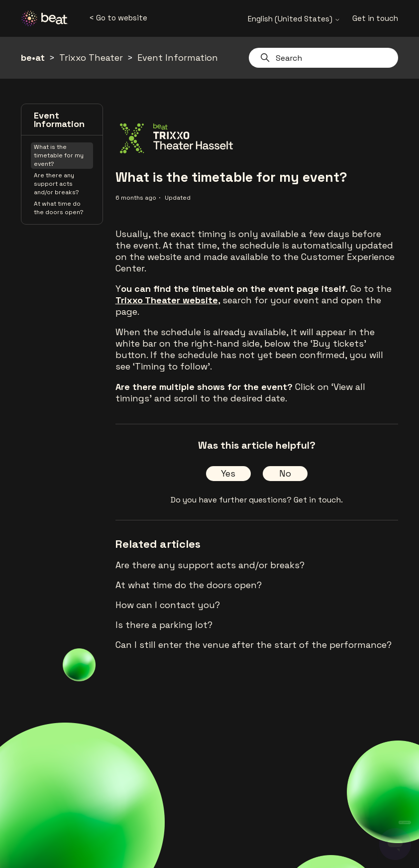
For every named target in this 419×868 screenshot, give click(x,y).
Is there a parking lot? (164, 625)
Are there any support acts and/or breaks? (56, 184)
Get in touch (375, 18)
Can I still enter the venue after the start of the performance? (254, 645)
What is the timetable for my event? (59, 155)
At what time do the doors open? (59, 208)
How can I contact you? (168, 605)
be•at (33, 58)
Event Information (178, 58)
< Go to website (118, 18)
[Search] (323, 58)
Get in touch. (318, 500)
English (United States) (294, 19)
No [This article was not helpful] (285, 473)
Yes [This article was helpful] (228, 473)
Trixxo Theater (91, 58)
